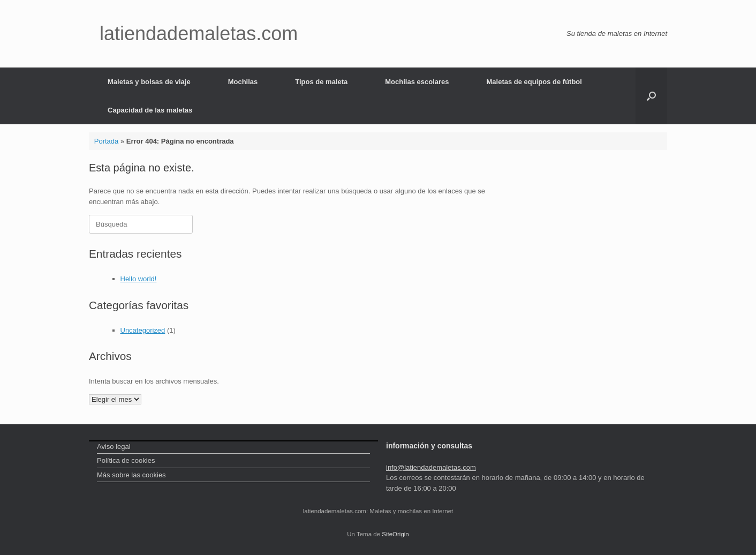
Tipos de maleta (321, 82)
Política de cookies (126, 460)
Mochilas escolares (417, 82)
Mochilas (243, 82)
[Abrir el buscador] (651, 96)
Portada (107, 141)
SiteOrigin (395, 534)
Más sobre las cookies (131, 475)
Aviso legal (114, 447)
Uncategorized (143, 330)
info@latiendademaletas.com (431, 467)
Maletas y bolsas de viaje (149, 82)
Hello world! (139, 279)
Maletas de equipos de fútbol (534, 82)
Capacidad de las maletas (150, 110)
